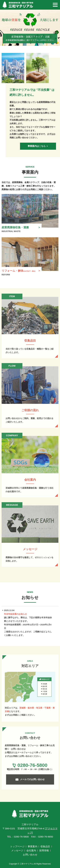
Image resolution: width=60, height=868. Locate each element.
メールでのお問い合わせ (32, 780)
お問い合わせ (30, 855)
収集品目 (45, 846)
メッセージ (17, 850)
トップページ (17, 846)
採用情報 (44, 850)
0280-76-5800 (32, 766)
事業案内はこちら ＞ (38, 146)
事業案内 (32, 846)
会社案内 (31, 850)
